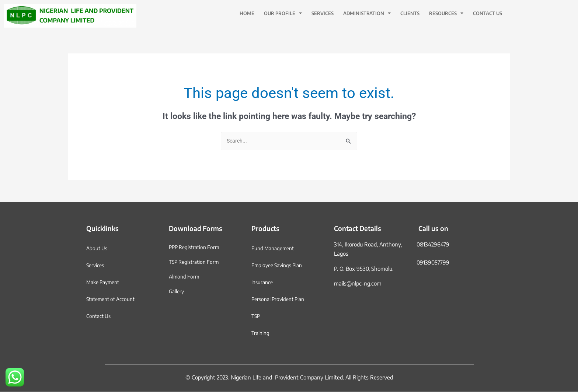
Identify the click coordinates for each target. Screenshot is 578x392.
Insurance (263, 283)
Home (247, 13)
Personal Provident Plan (281, 300)
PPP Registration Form (196, 248)
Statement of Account (114, 300)
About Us (98, 249)
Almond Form (185, 277)
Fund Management (275, 249)
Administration (367, 13)
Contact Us (488, 13)
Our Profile (283, 13)
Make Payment (105, 283)
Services (323, 13)
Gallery (177, 292)
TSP (256, 316)
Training (261, 333)
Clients (410, 13)
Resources (446, 13)
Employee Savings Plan (280, 266)
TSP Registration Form (196, 262)
